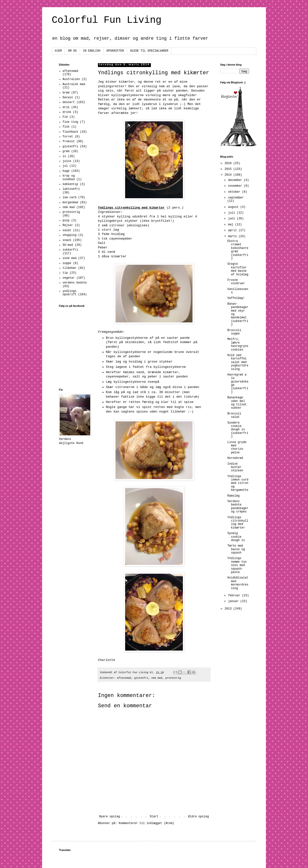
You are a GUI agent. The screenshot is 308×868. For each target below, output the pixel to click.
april (233, 230)
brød (66, 93)
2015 (229, 169)
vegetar (69, 278)
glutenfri (141, 678)
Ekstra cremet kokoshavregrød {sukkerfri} (238, 250)
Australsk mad (74, 84)
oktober (235, 192)
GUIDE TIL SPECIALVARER (149, 51)
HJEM (58, 51)
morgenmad (70, 203)
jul (65, 166)
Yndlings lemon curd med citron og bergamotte (238, 483)
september (236, 198)
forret (68, 137)
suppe (67, 263)
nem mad (157, 678)
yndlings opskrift (70, 293)
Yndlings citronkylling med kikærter (238, 523)
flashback (70, 132)
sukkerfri (70, 250)
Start (154, 817)
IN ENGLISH (92, 51)
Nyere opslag (109, 817)
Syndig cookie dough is (236, 537)
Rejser (68, 225)
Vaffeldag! (236, 298)
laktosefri (71, 189)
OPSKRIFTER (115, 51)
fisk (66, 127)
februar (235, 596)
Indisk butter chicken (235, 467)
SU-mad (68, 245)
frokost (69, 142)
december (236, 180)
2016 (229, 163)
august (234, 207)
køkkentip (70, 184)
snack (67, 240)
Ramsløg (233, 496)
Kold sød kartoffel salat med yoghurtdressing (238, 362)
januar (234, 601)
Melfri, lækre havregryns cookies (238, 344)
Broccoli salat (234, 415)
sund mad (70, 258)
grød (66, 151)
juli (232, 213)
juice (67, 161)
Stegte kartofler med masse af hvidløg (238, 269)
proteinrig (173, 678)
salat (67, 230)
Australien (71, 79)
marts (233, 236)
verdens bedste (75, 283)
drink (67, 112)
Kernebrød (235, 458)
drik (66, 107)
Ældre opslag (199, 817)
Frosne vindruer (236, 282)
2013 (229, 609)
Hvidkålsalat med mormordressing (238, 583)
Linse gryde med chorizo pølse (237, 447)
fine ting (70, 122)
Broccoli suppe (234, 332)
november (236, 186)
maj (232, 225)
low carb (70, 197)
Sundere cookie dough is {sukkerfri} (238, 430)
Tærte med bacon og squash (236, 549)
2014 (229, 175)
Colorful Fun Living (107, 20)
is (64, 156)
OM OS (72, 51)
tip (65, 273)
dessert (69, 102)
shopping (70, 235)
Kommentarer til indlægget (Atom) (146, 823)
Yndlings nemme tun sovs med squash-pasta (237, 565)
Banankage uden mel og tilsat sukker (237, 403)
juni (232, 219)
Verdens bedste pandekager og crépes (238, 507)
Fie (65, 117)
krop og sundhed (69, 178)
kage (66, 171)
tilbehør (70, 268)
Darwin (68, 98)
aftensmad (124, 678)
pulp (66, 221)
